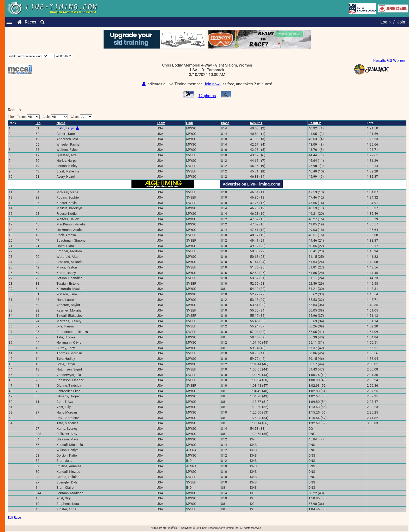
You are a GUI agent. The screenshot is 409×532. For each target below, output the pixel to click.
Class (225, 123)
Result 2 (315, 123)
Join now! (212, 84)
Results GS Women (390, 61)
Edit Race (14, 518)
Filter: (24, 117)
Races (31, 22)
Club (190, 123)
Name (61, 123)
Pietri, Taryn (65, 128)
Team (161, 123)
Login (385, 22)
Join (401, 22)
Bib (38, 123)
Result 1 (256, 123)
